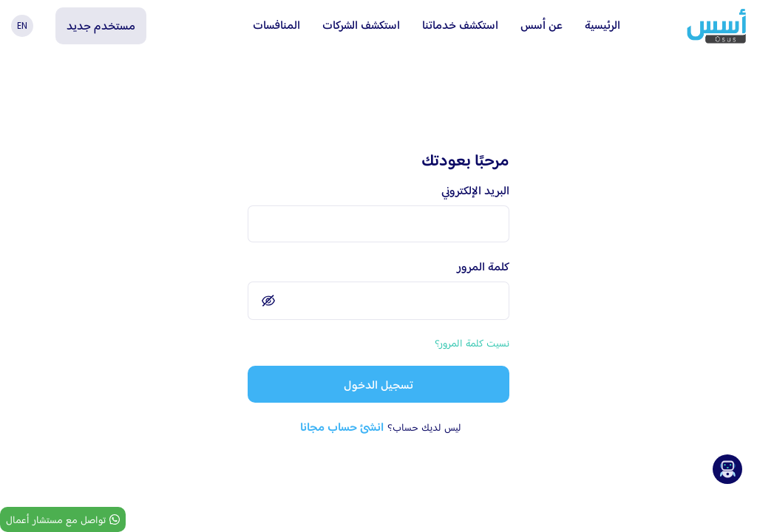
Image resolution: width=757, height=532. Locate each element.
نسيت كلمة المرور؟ (472, 343)
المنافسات (276, 25)
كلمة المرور (483, 266)
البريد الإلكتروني (475, 190)
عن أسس (542, 25)
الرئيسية (602, 25)
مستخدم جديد (101, 25)
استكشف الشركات (361, 25)
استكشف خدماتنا (460, 25)
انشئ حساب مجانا (342, 427)
